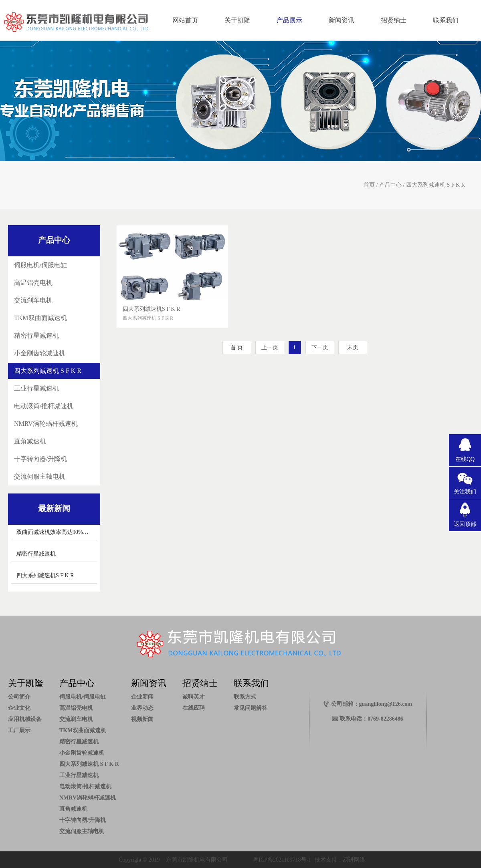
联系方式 (245, 697)
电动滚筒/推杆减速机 (44, 406)
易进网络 (354, 860)
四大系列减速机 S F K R (436, 185)
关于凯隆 (237, 20)
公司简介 (19, 697)
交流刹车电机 (33, 300)
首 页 (237, 347)
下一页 (320, 347)
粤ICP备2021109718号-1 (282, 860)
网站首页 (185, 20)
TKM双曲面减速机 (40, 318)
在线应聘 (194, 708)
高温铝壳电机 (33, 283)
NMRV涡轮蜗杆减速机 (46, 424)
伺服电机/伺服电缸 (40, 265)
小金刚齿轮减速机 (40, 353)
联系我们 (446, 20)
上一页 (270, 347)
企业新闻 (142, 697)
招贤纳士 (394, 20)
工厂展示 (19, 730)
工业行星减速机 (36, 388)
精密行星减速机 (36, 335)
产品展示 (289, 20)
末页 (353, 347)
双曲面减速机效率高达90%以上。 (58, 532)
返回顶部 (465, 524)
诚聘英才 (194, 697)
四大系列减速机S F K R (45, 575)
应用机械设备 (25, 719)
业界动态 (142, 708)
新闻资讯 (342, 20)
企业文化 (19, 708)
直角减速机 (30, 441)
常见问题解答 (251, 708)
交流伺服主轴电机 (40, 476)
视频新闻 (142, 719)
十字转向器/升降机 (40, 459)
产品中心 (390, 185)
